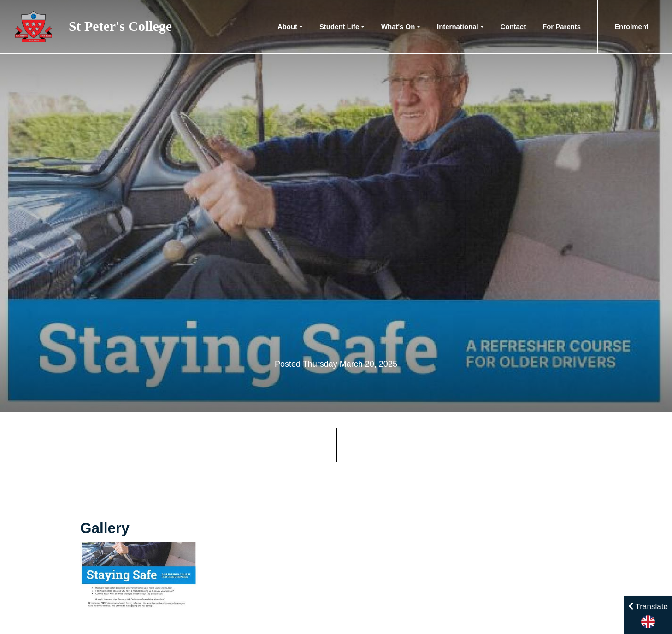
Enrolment (631, 26)
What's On (398, 26)
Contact (513, 26)
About (287, 26)
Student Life (339, 26)
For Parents (562, 26)
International (458, 26)
